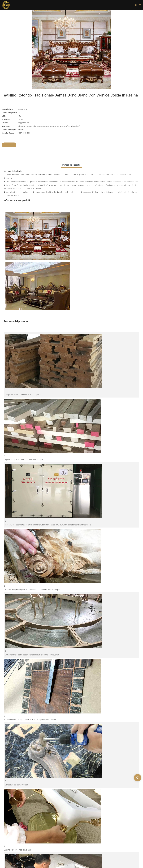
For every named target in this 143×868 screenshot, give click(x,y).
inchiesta (9, 145)
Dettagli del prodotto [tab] (72, 165)
